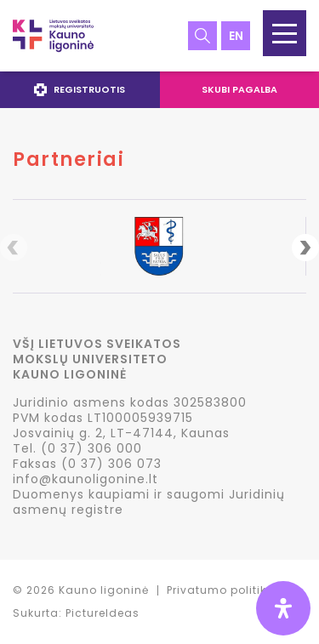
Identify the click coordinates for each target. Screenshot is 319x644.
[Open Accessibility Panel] (283, 608)
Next (305, 248)
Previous (14, 248)
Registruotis (80, 89)
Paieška (202, 36)
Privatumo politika (221, 590)
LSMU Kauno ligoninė (53, 36)
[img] (283, 608)
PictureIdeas (103, 613)
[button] (285, 33)
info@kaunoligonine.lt (85, 479)
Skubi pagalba (239, 89)
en (236, 36)
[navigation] (159, 90)
